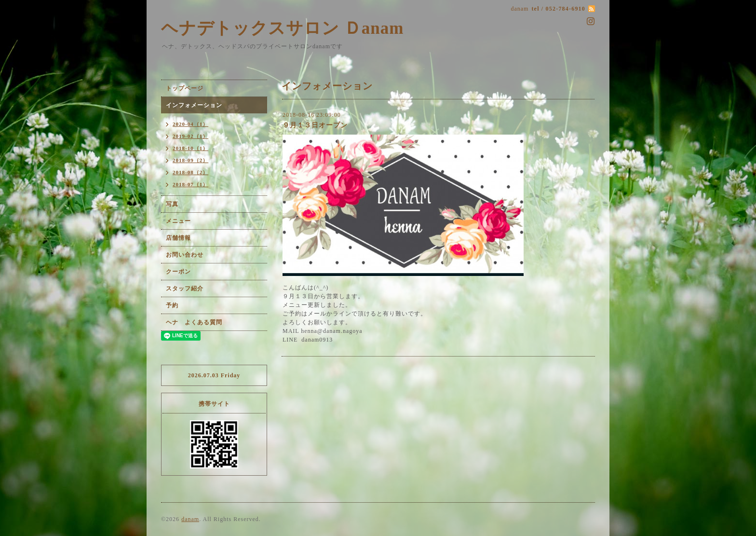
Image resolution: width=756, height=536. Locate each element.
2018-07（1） (190, 184)
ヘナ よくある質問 (194, 322)
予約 (172, 305)
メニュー (178, 221)
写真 (172, 204)
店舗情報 (178, 238)
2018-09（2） (190, 160)
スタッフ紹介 (185, 289)
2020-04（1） (190, 124)
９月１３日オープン (315, 125)
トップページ (185, 88)
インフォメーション (194, 105)
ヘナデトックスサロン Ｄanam (282, 28)
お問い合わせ (185, 255)
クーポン (178, 272)
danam (190, 519)
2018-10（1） (190, 148)
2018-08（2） (190, 172)
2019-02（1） (190, 136)
